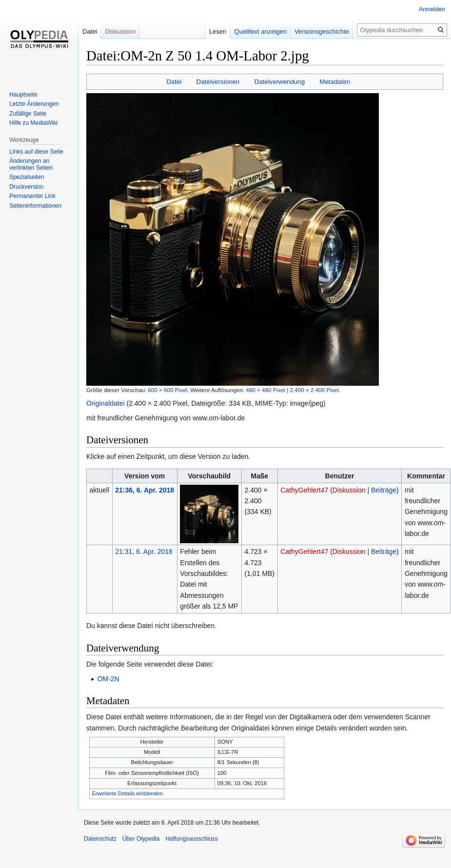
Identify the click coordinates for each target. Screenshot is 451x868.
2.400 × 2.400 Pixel (314, 390)
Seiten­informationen (35, 206)
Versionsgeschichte (322, 31)
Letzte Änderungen (34, 104)
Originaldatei (106, 403)
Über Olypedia (141, 839)
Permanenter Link (32, 196)
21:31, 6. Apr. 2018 (144, 552)
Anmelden (432, 9)
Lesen (218, 31)
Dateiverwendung (280, 82)
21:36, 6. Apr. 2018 (145, 490)
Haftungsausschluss (191, 839)
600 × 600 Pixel (167, 390)
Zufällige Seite (28, 114)
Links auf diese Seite (36, 152)
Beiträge (384, 490)
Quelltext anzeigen (260, 31)
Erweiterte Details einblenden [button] (128, 793)
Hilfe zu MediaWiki (33, 123)
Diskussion (349, 490)
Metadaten (335, 82)
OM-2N (108, 679)
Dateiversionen (218, 82)
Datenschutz (100, 839)
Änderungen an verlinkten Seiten (31, 164)
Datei (174, 82)
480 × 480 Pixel (265, 390)
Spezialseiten (27, 177)
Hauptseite (23, 95)
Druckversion (26, 187)
